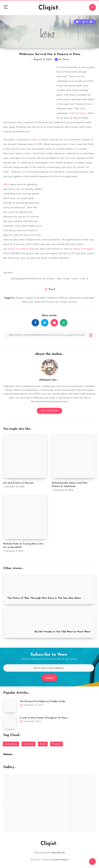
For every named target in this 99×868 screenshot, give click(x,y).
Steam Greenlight (83, 249)
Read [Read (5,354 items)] (43, 744)
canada (29, 298)
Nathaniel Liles (48, 380)
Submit (49, 678)
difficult (64, 298)
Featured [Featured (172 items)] (28, 744)
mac (31, 302)
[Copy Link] (49, 335)
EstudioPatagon (60, 860)
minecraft (40, 302)
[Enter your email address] (49, 668)
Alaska (19, 298)
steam (64, 302)
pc (58, 302)
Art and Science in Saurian (18, 483)
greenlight (89, 298)
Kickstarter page (22, 249)
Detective (53, 298)
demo (43, 298)
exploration (75, 298)
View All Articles (50, 411)
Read (52, 289)
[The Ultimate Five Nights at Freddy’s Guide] (10, 706)
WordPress (58, 853)
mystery (51, 302)
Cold (36, 298)
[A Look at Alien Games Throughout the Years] (10, 722)
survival (72, 302)
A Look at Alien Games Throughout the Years (44, 718)
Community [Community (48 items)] (11, 744)
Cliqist (49, 8)
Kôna (35, 140)
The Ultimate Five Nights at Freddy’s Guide (43, 702)
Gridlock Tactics (78, 113)
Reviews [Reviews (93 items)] (56, 744)
